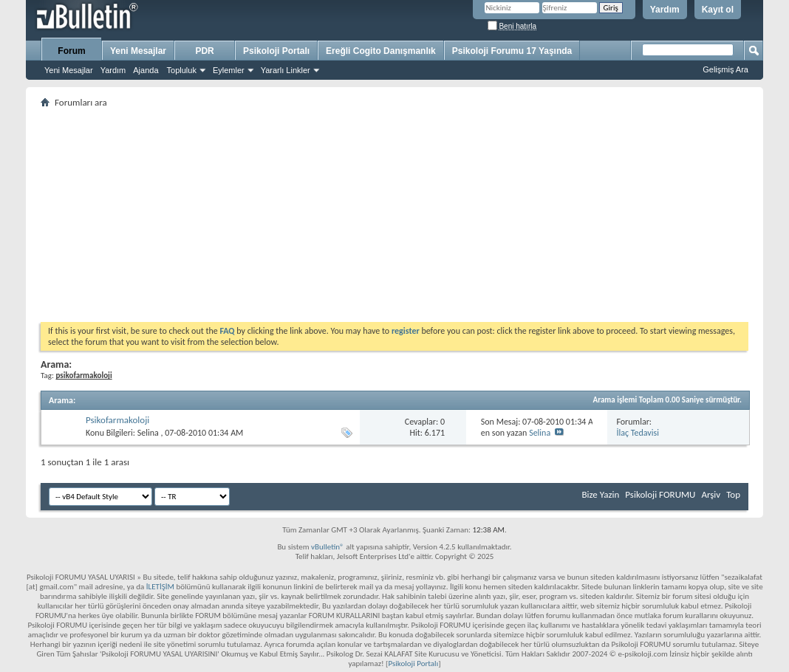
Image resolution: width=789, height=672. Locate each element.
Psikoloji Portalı (276, 51)
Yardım (665, 10)
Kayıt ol (718, 10)
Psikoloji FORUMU (660, 494)
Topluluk (182, 70)
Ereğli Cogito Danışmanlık (381, 51)
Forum (71, 51)
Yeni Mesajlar (69, 70)
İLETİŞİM (160, 587)
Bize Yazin (600, 494)
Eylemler (229, 70)
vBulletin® (328, 547)
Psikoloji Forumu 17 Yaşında (512, 51)
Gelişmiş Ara (725, 69)
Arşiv (711, 494)
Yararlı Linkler (286, 70)
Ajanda (146, 70)
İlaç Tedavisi (638, 433)
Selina (148, 433)
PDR (204, 51)
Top (733, 494)
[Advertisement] (394, 215)
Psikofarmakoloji (117, 420)
